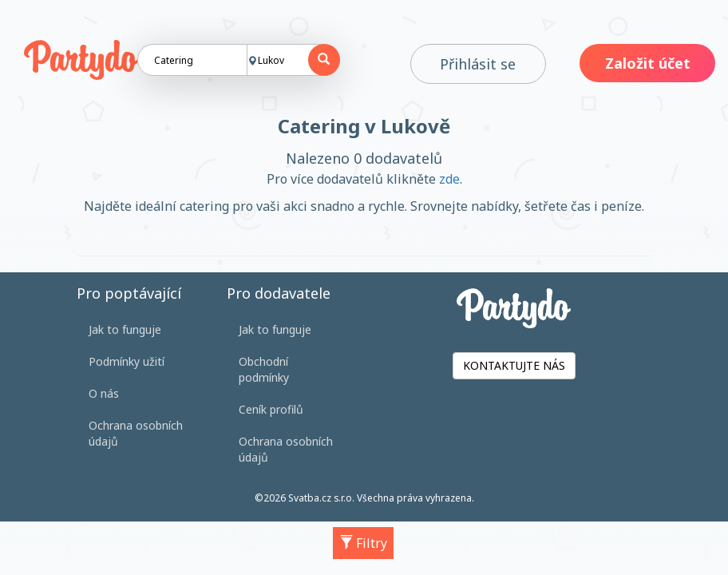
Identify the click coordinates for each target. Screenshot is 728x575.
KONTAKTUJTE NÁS (514, 365)
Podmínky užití (127, 361)
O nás (104, 393)
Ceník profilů (271, 409)
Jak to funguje (125, 329)
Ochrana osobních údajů (136, 433)
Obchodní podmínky (264, 369)
